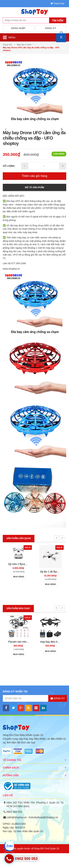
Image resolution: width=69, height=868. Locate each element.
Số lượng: (9, 181)
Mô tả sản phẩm (35, 202)
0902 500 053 (14, 827)
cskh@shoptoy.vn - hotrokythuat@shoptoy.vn (32, 832)
